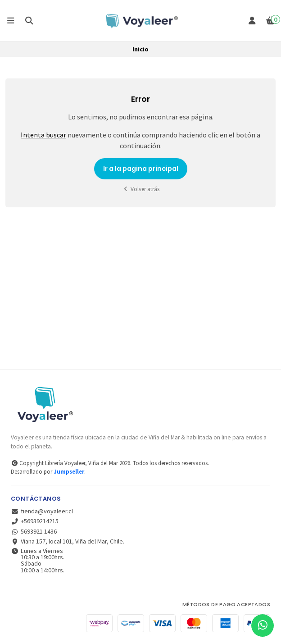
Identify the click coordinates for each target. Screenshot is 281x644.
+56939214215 (35, 521)
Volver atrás (140, 189)
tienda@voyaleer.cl (42, 511)
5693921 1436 (34, 531)
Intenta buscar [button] (43, 135)
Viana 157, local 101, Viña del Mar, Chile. (68, 541)
